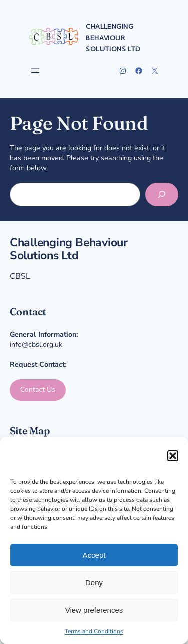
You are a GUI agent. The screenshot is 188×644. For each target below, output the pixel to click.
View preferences (94, 610)
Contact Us (38, 389)
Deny (94, 583)
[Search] (162, 195)
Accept (94, 555)
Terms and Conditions (94, 631)
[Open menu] (35, 71)
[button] (173, 456)
